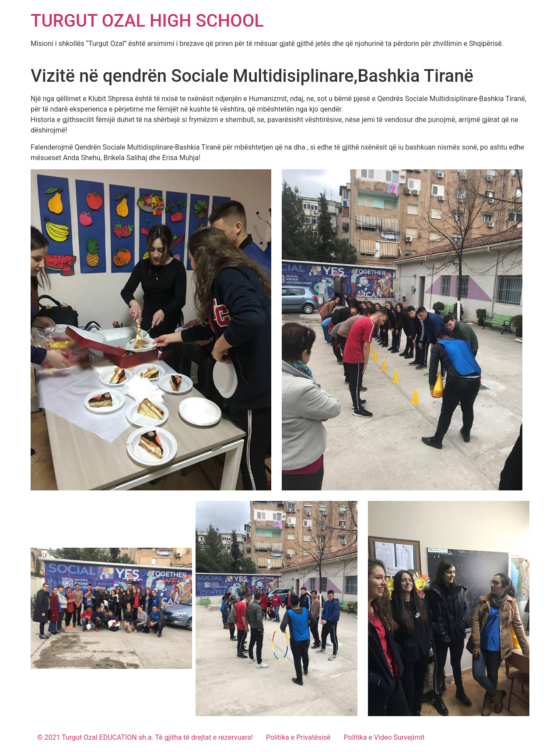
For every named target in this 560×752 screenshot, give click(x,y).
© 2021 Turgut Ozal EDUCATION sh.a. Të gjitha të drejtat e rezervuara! (145, 737)
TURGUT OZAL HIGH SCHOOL (147, 21)
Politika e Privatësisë (298, 737)
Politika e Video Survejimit (384, 737)
